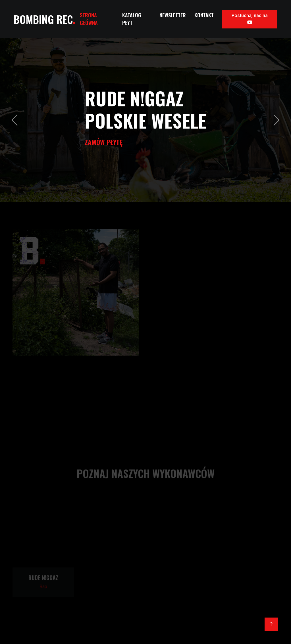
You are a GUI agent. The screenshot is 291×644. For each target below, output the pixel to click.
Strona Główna (89, 19)
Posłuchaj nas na (250, 19)
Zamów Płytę (104, 142)
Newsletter (173, 15)
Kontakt (204, 15)
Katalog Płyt (132, 19)
